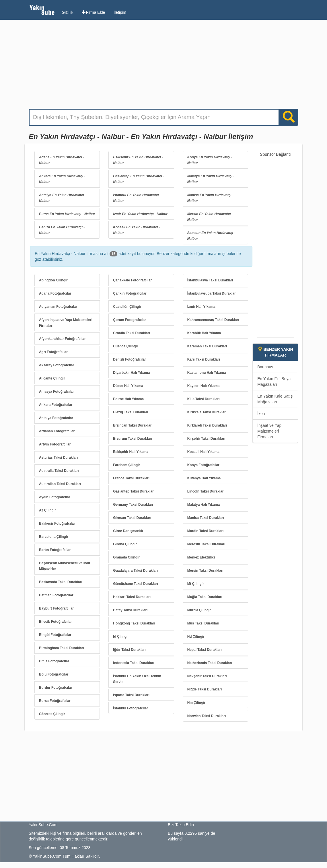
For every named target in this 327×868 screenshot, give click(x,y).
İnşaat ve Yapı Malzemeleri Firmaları (270, 431)
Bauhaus (265, 367)
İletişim (120, 12)
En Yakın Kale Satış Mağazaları (275, 399)
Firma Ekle (93, 12)
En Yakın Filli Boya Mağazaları (274, 382)
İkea (261, 414)
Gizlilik (67, 12)
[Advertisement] (163, 66)
